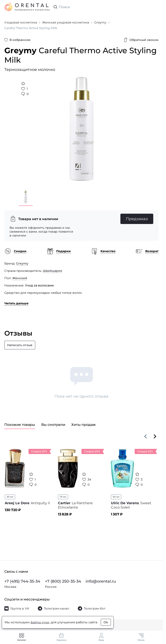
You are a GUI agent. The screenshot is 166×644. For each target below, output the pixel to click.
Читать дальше (16, 303)
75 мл (63, 497)
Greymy (22, 263)
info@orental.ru (101, 581)
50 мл (116, 497)
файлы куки (40, 622)
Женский (20, 278)
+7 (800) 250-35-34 (63, 581)
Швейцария (53, 271)
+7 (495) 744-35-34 (22, 581)
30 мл (10, 497)
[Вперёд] (155, 436)
